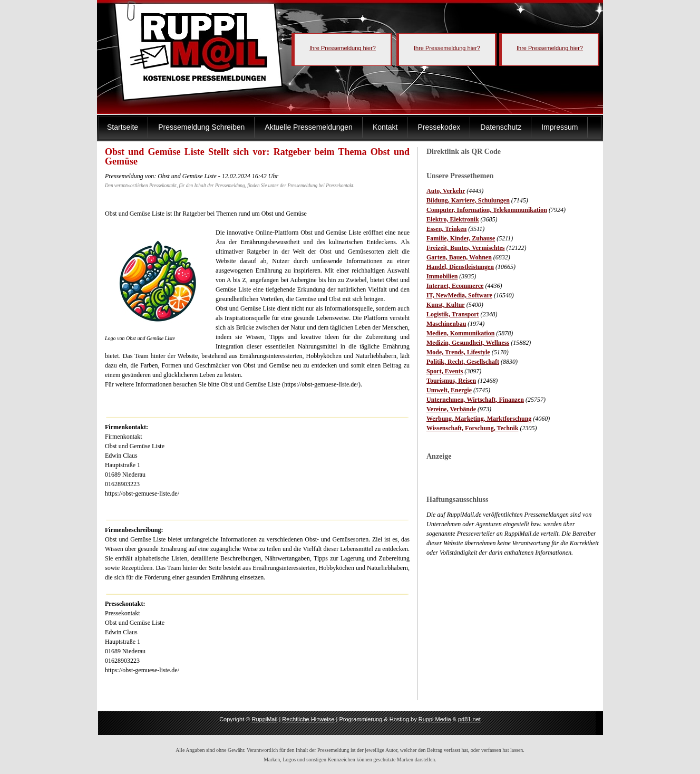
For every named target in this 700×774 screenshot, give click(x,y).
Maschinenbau (446, 324)
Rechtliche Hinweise (308, 719)
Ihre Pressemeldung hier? (343, 48)
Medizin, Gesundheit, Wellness (468, 343)
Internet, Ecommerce (455, 286)
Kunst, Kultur (446, 305)
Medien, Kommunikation (460, 333)
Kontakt (385, 127)
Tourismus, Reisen (451, 381)
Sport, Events (445, 371)
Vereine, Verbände (451, 409)
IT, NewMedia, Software (459, 295)
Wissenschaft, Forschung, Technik (473, 428)
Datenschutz (501, 127)
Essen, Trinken (446, 229)
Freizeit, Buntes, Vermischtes (465, 248)
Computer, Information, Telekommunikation (487, 210)
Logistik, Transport (453, 314)
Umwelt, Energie (449, 390)
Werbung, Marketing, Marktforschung (479, 419)
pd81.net (469, 719)
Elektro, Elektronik (453, 219)
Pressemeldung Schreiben (201, 127)
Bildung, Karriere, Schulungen (468, 200)
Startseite (123, 127)
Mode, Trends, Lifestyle (458, 352)
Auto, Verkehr (446, 191)
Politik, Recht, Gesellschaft (463, 362)
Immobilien (442, 276)
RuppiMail (264, 719)
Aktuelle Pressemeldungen (309, 127)
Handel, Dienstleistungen (460, 267)
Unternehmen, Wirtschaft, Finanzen (475, 400)
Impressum (560, 127)
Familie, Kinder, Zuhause (461, 238)
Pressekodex (439, 127)
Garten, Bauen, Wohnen (459, 257)
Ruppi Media (435, 719)
